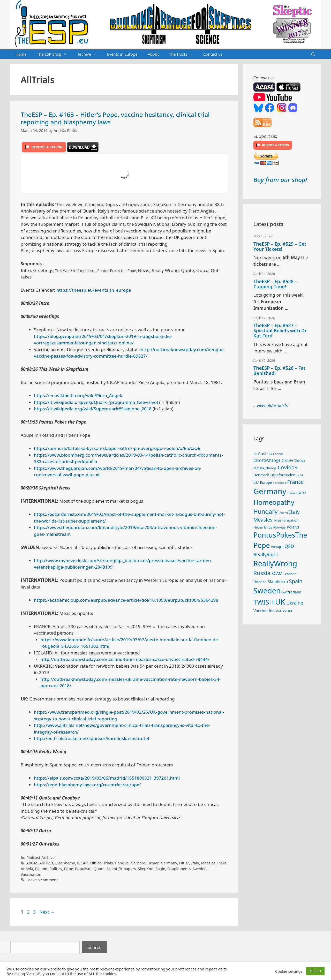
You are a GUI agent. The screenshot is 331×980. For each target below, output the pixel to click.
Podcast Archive (40, 858)
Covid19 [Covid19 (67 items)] (288, 467)
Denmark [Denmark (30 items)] (261, 475)
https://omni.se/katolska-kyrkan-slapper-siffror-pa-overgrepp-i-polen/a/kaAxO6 (117, 448)
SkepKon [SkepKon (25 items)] (260, 582)
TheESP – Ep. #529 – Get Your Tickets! (280, 246)
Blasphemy (65, 863)
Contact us (213, 54)
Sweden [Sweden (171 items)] (267, 590)
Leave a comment (42, 880)
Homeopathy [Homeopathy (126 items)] (274, 502)
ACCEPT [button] (315, 971)
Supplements (179, 869)
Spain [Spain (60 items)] (296, 581)
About (153, 54)
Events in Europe (122, 54)
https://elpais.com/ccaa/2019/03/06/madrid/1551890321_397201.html (107, 778)
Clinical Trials (101, 863)
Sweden (200, 869)
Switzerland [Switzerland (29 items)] (292, 592)
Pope (69, 869)
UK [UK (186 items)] (280, 602)
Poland (41, 869)
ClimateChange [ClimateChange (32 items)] (267, 460)
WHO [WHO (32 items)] (288, 611)
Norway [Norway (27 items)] (280, 527)
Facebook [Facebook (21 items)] (280, 483)
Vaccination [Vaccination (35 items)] (264, 611)
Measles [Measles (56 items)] (263, 520)
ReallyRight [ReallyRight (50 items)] (266, 554)
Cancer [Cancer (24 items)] (278, 454)
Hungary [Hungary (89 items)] (265, 512)
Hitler (184, 863)
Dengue (122, 863)
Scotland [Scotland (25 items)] (290, 574)
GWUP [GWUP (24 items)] (301, 493)
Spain (160, 869)
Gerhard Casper (145, 863)
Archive (90, 54)
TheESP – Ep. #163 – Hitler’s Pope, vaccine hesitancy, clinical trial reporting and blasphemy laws (115, 118)
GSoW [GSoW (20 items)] (291, 493)
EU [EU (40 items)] (256, 482)
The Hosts (184, 54)
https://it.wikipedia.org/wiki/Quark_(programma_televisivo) (96, 402)
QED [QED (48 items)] (289, 546)
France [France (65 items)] (296, 482)
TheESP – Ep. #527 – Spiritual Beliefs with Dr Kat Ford (280, 330)
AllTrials (46, 863)
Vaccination (31, 874)
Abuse (32, 863)
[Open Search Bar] (313, 54)
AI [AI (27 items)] (255, 454)
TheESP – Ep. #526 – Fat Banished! (279, 371)
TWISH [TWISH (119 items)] (264, 602)
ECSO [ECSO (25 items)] (301, 475)
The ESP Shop (55, 54)
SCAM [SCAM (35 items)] (277, 574)
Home (21, 54)
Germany (169, 863)
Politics (56, 869)
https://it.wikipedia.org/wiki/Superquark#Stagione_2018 (93, 409)
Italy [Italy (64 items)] (294, 512)
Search (95, 947)
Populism (83, 869)
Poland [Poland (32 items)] (293, 527)
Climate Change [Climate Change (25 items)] (294, 460)
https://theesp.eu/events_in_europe (94, 290)
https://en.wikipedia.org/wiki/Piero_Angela (79, 395)
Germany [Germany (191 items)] (270, 491)
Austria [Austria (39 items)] (265, 454)
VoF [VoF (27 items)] (279, 611)
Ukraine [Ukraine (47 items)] (295, 603)
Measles (208, 863)
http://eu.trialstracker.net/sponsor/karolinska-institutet (92, 738)
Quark (99, 869)
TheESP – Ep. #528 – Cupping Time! (275, 284)
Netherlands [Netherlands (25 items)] (263, 527)
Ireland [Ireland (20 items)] (283, 513)
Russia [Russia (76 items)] (262, 573)
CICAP (82, 863)
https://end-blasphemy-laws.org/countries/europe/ (87, 785)
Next (47, 912)
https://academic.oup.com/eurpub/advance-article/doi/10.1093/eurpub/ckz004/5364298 (126, 600)
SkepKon (146, 869)
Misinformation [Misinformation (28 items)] (286, 520)
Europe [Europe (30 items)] (266, 482)
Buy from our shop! (280, 180)
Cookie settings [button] (289, 971)
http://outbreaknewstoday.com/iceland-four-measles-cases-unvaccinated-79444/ (125, 659)
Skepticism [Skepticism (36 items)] (278, 582)
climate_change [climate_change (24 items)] (265, 468)
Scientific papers (121, 869)
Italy (195, 863)
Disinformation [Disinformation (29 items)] (283, 475)
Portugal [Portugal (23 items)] (277, 547)
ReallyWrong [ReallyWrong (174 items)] (275, 563)
